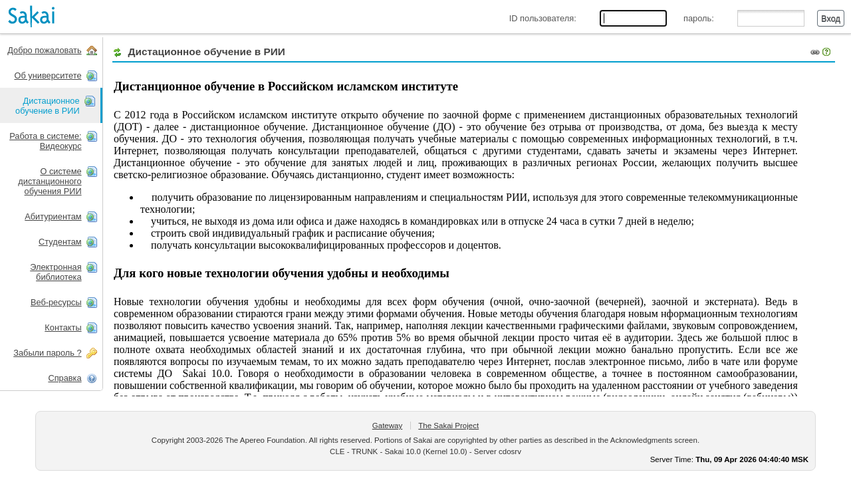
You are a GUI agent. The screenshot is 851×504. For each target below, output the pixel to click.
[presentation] (51, 105)
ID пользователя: (543, 18)
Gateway (387, 426)
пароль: (699, 18)
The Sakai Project (448, 426)
